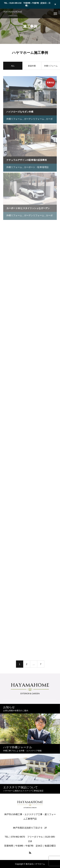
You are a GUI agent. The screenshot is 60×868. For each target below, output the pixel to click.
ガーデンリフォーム (34, 120)
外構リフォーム (14, 120)
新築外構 (32, 67)
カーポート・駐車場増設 (36, 168)
